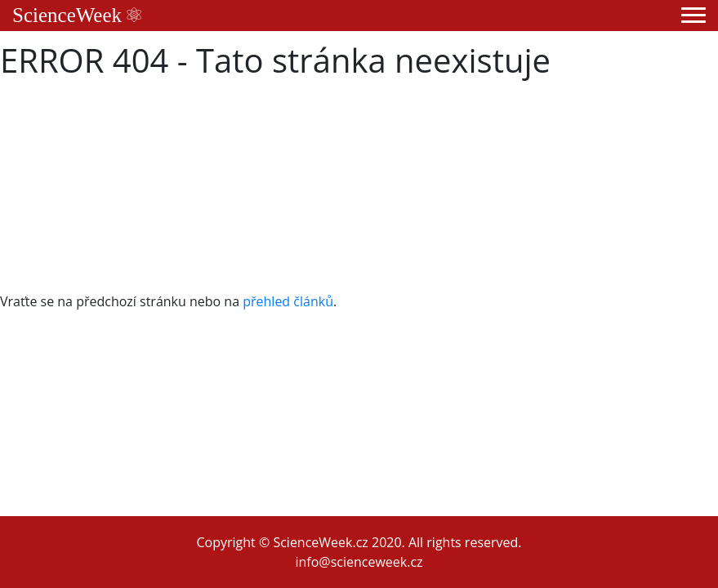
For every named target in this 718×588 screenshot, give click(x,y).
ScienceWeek (77, 15)
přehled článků (288, 301)
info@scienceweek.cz (359, 562)
